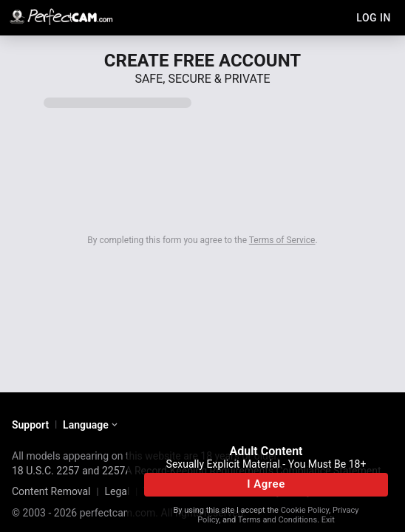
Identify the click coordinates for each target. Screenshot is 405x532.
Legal (117, 491)
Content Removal (51, 491)
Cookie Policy (305, 510)
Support (30, 425)
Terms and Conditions (278, 520)
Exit (328, 520)
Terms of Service (282, 240)
